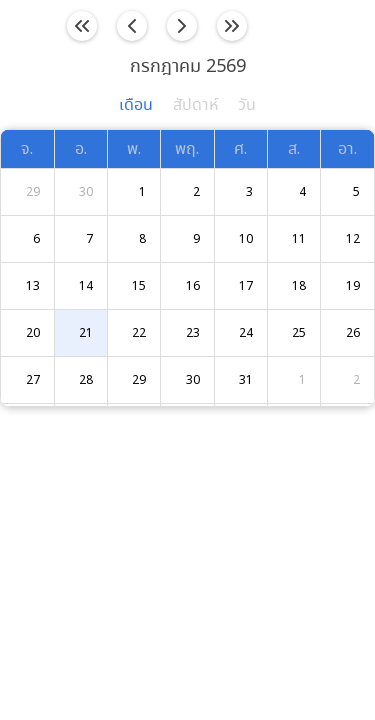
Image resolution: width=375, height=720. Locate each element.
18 (299, 286)
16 (193, 286)
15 (139, 286)
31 (246, 380)
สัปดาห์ (195, 105)
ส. (294, 149)
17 (246, 286)
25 (299, 333)
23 (193, 333)
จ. (27, 149)
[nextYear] (231, 26)
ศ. (240, 149)
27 (33, 380)
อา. (347, 149)
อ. (81, 149)
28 (86, 380)
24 (246, 333)
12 (353, 239)
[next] (182, 26)
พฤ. (187, 149)
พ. (134, 149)
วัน (247, 105)
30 (86, 192)
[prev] (132, 26)
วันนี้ (294, 25)
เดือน (136, 105)
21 (86, 333)
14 (86, 286)
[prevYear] (82, 26)
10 (246, 239)
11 (299, 239)
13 (33, 286)
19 (353, 286)
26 (353, 333)
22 (139, 333)
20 (33, 333)
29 (33, 192)
